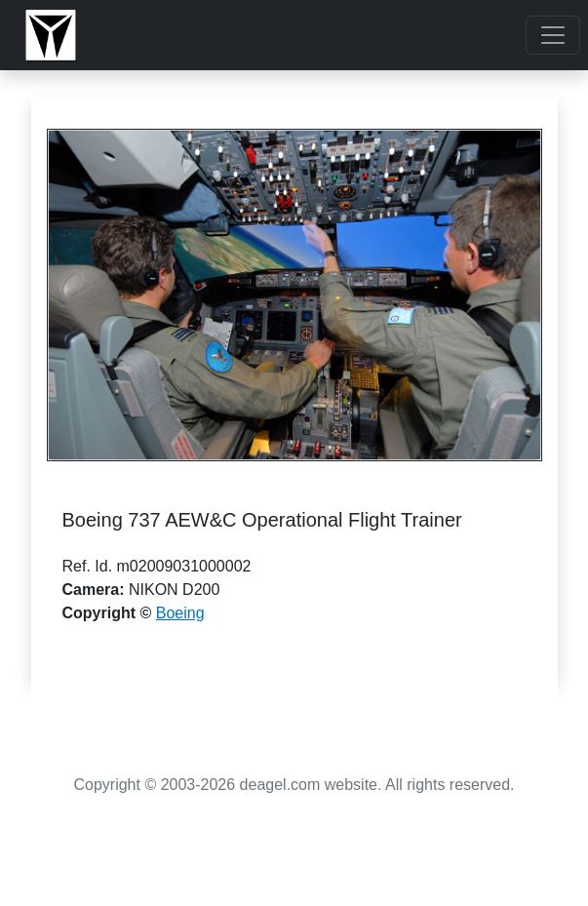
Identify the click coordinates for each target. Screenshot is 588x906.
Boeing (180, 613)
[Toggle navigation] (553, 35)
